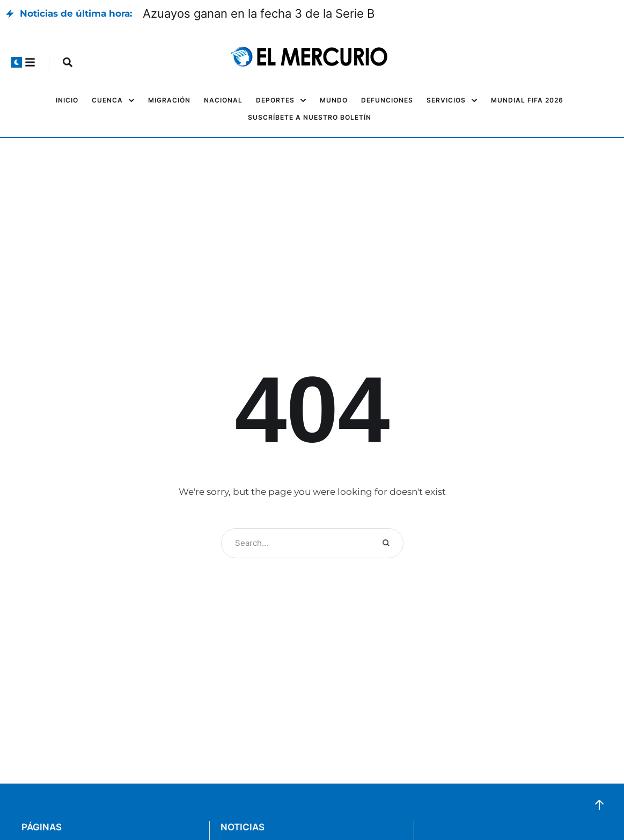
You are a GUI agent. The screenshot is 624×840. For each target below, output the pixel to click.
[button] (17, 62)
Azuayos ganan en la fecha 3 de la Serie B (259, 13)
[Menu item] (67, 100)
